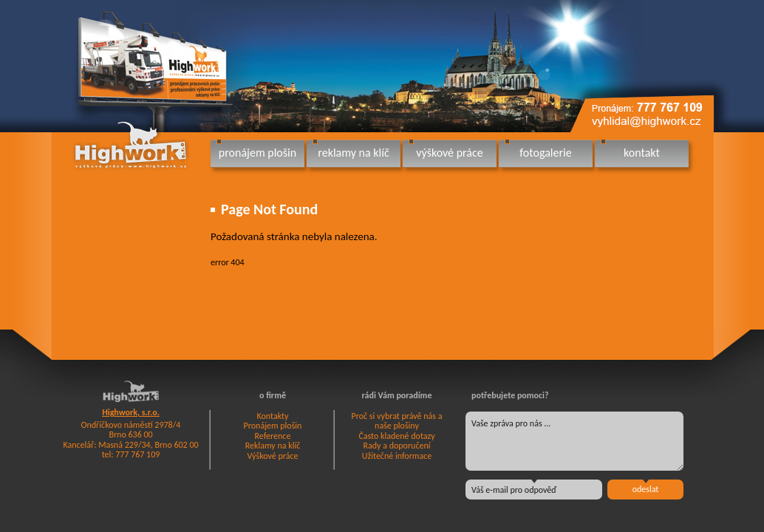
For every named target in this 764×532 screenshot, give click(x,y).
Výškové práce (273, 456)
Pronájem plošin (273, 426)
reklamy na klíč (353, 153)
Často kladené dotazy (396, 436)
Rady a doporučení (396, 446)
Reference (273, 436)
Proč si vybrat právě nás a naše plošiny (397, 421)
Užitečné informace (397, 456)
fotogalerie (545, 153)
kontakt (642, 153)
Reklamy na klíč (273, 446)
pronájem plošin (257, 153)
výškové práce (449, 153)
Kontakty (272, 416)
